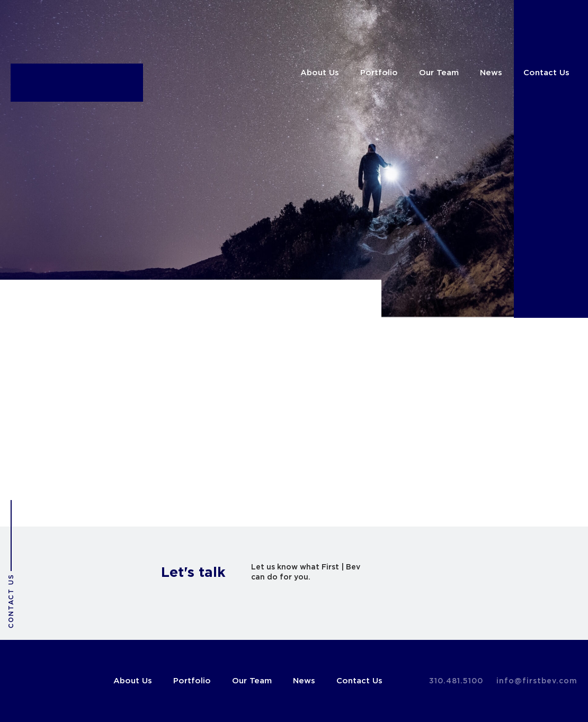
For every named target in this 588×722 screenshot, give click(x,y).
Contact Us (546, 73)
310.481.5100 (456, 681)
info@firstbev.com (537, 681)
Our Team (439, 73)
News (491, 73)
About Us (320, 73)
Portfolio (379, 73)
